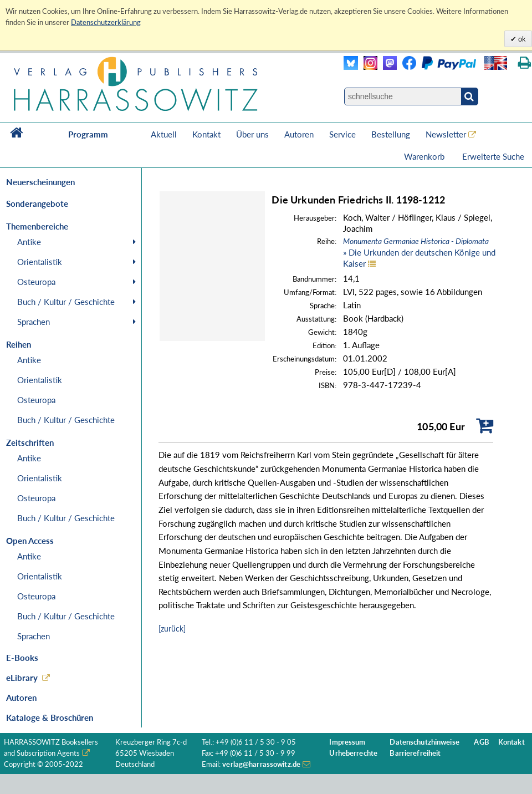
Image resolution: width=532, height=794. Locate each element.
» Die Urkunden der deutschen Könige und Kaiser (419, 252)
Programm (88, 134)
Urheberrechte (353, 753)
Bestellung (391, 134)
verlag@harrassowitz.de (261, 764)
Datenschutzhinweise (424, 742)
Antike (29, 242)
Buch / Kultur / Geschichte (66, 302)
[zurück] (172, 628)
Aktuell (164, 134)
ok (521, 39)
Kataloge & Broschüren (50, 717)
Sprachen (34, 322)
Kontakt (206, 134)
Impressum (347, 742)
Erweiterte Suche (493, 156)
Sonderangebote (37, 203)
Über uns (252, 134)
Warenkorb (425, 156)
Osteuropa (36, 282)
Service (342, 134)
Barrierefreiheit (415, 753)
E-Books (22, 658)
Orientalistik (40, 262)
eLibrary (22, 678)
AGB (481, 742)
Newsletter (446, 134)
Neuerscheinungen (40, 182)
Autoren (299, 134)
